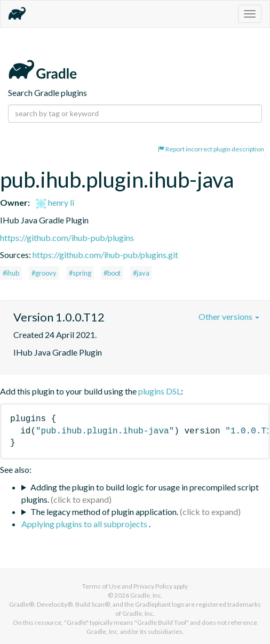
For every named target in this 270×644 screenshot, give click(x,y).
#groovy (44, 273)
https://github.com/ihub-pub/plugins (67, 238)
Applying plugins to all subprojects (85, 524)
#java (141, 273)
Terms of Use (101, 586)
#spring (80, 273)
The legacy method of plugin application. (104, 512)
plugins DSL (160, 391)
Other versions (229, 316)
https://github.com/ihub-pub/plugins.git (105, 255)
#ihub (11, 273)
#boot (112, 273)
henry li (55, 202)
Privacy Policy (153, 586)
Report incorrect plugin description (211, 149)
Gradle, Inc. (146, 595)
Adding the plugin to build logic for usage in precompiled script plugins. (140, 493)
